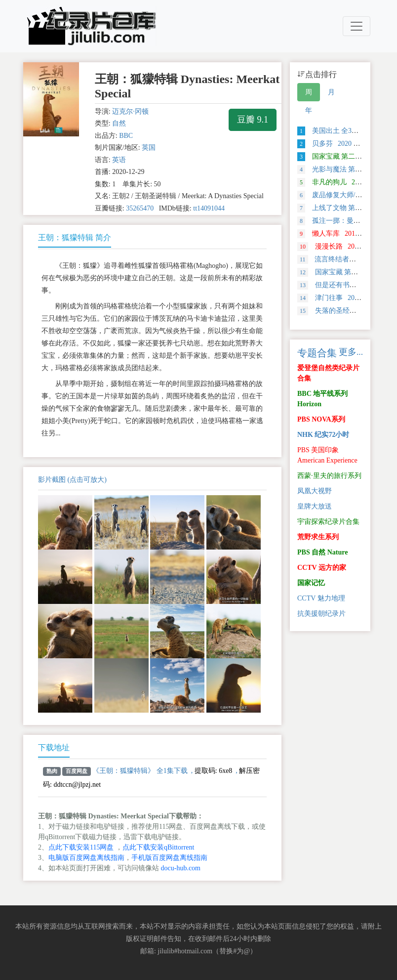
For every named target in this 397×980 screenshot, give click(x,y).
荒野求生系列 (318, 537)
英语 (119, 160)
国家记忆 (311, 583)
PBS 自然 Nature (322, 552)
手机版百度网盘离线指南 (169, 858)
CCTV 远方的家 (322, 568)
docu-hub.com (181, 868)
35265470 (140, 208)
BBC (126, 136)
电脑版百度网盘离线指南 (86, 858)
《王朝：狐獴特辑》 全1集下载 (140, 771)
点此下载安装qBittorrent (158, 847)
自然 (119, 123)
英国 (149, 148)
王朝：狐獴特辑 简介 (75, 237)
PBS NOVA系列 (321, 419)
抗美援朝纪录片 (321, 614)
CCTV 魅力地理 (321, 598)
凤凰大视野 (315, 491)
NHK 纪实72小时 (323, 435)
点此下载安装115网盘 (81, 847)
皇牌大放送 (315, 506)
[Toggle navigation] (357, 26)
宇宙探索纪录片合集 (328, 522)
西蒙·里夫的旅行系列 (329, 476)
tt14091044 (209, 208)
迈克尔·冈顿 (130, 111)
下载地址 (54, 747)
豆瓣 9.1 (253, 120)
